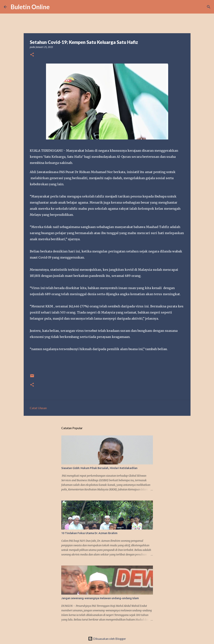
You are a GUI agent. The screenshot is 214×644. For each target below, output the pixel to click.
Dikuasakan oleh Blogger (107, 639)
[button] (32, 55)
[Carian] (55, 7)
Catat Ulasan (38, 408)
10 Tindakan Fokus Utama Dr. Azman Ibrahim (89, 533)
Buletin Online (30, 7)
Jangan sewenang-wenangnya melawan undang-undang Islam (100, 598)
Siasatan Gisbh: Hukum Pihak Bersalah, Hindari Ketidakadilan (99, 468)
